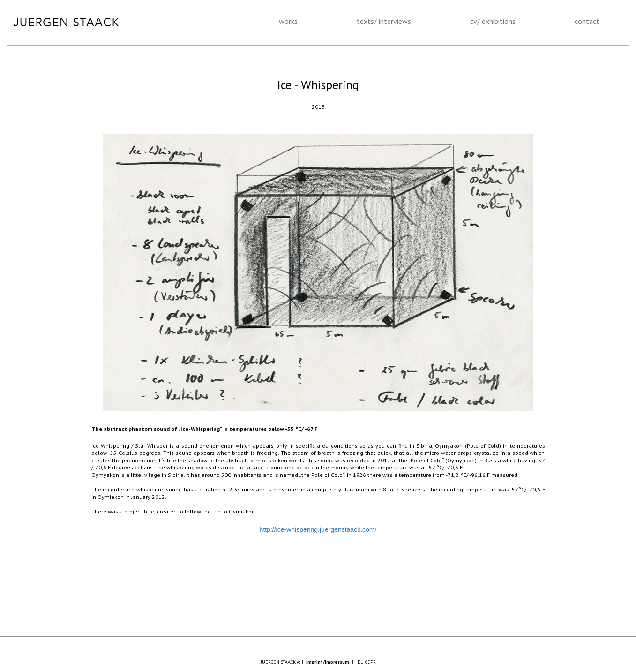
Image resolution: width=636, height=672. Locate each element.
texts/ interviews (384, 21)
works (288, 21)
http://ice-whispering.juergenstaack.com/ (318, 529)
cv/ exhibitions (493, 21)
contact (587, 21)
